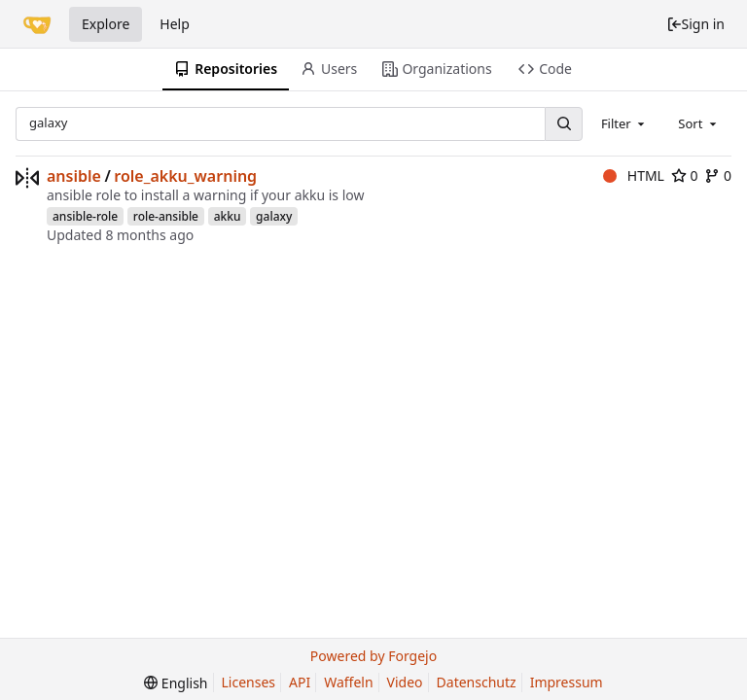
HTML (634, 175)
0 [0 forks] (718, 175)
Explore (106, 24)
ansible (74, 176)
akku (228, 216)
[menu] (176, 683)
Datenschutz (477, 682)
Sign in (695, 24)
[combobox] (624, 123)
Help (175, 24)
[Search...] (563, 124)
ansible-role (85, 216)
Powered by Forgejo (373, 656)
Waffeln (348, 682)
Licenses (249, 682)
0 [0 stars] (685, 175)
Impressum (567, 682)
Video (405, 682)
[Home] (37, 24)
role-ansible (166, 216)
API (300, 682)
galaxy (274, 216)
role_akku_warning (185, 176)
